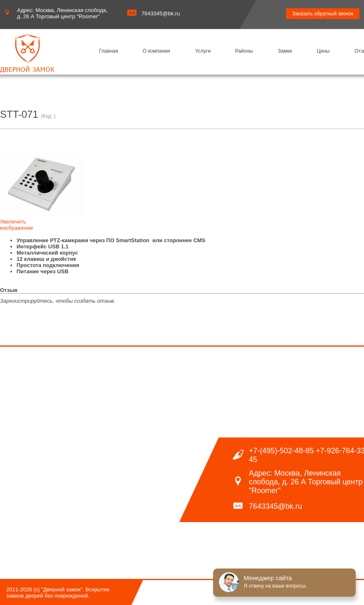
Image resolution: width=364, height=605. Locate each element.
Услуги (203, 51)
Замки (285, 51)
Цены (323, 51)
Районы (244, 51)
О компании (156, 51)
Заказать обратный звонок (323, 14)
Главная (109, 51)
